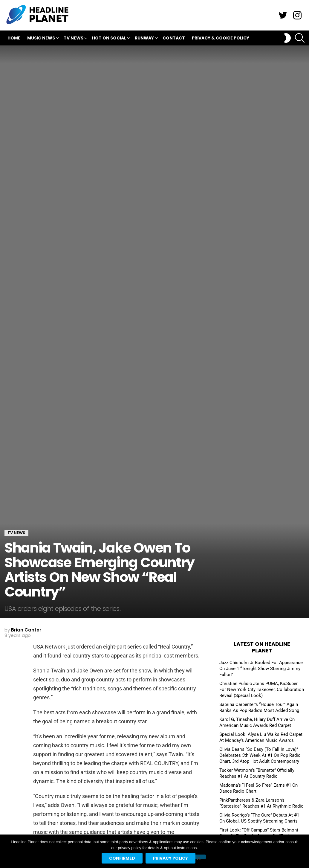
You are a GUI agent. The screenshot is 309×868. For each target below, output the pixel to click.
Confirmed (122, 858)
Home (14, 38)
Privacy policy (170, 858)
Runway (144, 39)
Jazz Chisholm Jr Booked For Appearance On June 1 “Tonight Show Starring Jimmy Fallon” (261, 669)
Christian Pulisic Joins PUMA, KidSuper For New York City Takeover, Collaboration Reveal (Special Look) (262, 689)
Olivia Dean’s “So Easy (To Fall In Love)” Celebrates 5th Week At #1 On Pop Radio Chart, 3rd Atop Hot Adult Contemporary (260, 755)
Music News (41, 39)
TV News (74, 39)
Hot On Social (109, 39)
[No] (198, 857)
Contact (174, 38)
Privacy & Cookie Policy (221, 38)
